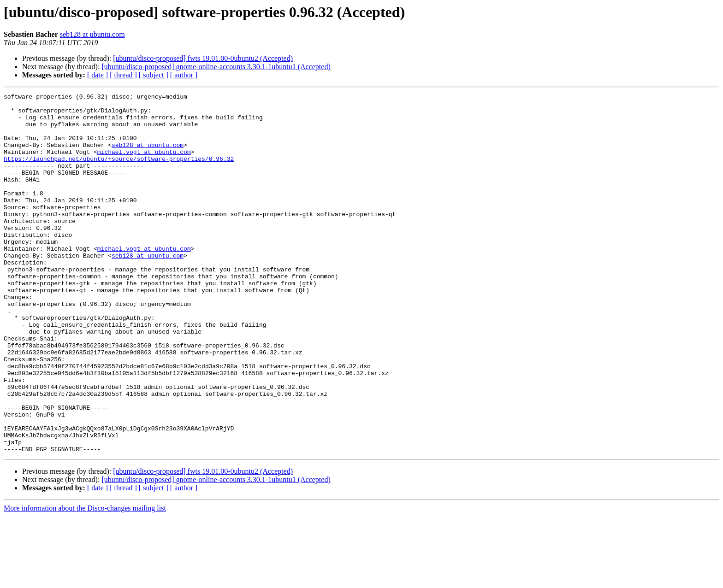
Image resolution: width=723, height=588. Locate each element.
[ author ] (184, 75)
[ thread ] (123, 75)
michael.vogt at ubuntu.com (144, 164)
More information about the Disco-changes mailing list (85, 580)
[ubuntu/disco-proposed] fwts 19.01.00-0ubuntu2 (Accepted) (203, 58)
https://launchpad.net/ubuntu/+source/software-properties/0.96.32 (119, 172)
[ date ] (98, 75)
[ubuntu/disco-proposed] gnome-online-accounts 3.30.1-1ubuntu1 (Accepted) (216, 67)
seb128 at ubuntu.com (92, 34)
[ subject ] (154, 75)
